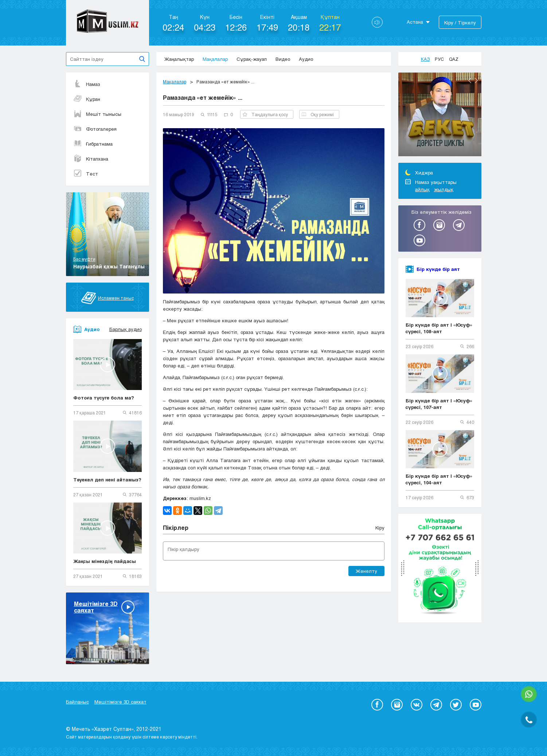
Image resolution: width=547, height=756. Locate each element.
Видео (283, 59)
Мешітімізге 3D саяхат (120, 702)
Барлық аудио (126, 329)
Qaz (454, 59)
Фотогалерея (95, 129)
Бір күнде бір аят (438, 269)
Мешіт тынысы (97, 114)
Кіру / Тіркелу (460, 23)
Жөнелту (366, 571)
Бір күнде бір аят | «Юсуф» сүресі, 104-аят (439, 479)
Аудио (306, 59)
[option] (440, 115)
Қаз (425, 59)
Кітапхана (91, 159)
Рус (439, 59)
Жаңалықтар (179, 59)
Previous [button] (470, 80)
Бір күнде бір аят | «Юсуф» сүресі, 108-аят (439, 328)
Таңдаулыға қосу (265, 114)
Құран (87, 99)
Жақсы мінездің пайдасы (105, 561)
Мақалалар (215, 59)
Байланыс (77, 702)
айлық (422, 189)
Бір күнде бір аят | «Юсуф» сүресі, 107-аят (439, 404)
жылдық (444, 189)
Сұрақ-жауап (252, 59)
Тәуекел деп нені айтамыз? (107, 480)
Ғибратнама (93, 144)
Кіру (380, 528)
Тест (86, 174)
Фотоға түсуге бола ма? (104, 398)
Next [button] (476, 80)
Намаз (87, 84)
